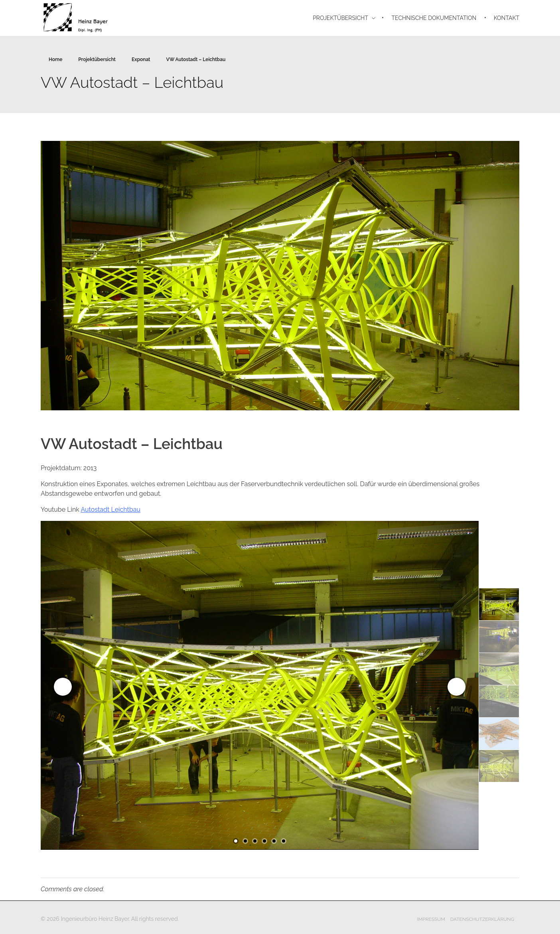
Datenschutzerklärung (482, 919)
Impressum (431, 919)
